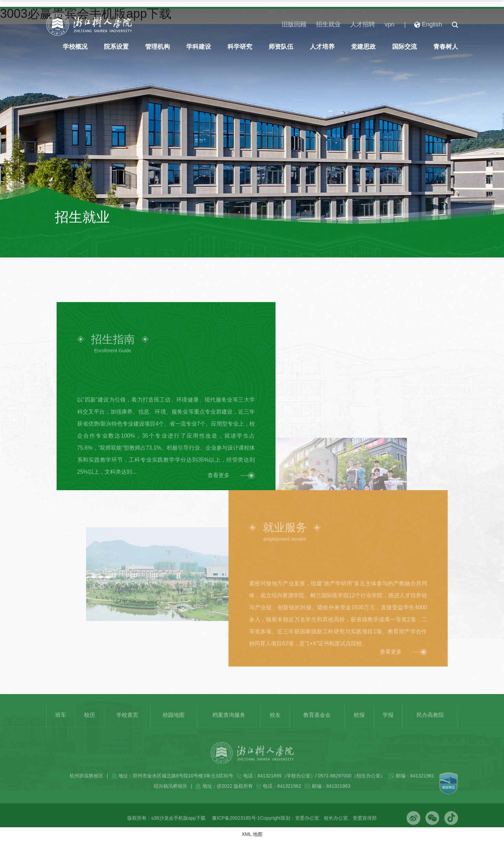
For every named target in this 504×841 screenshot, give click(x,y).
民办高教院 (430, 725)
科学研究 (240, 47)
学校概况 (75, 47)
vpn (390, 24)
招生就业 (328, 24)
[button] (455, 25)
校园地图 (174, 725)
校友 (275, 725)
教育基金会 (317, 725)
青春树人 (446, 47)
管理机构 (157, 47)
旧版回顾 (294, 24)
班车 (61, 725)
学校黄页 (127, 725)
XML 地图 (252, 834)
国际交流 (405, 47)
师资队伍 (281, 47)
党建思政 (363, 47)
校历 (90, 725)
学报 (388, 725)
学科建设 (199, 47)
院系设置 (116, 47)
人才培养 (322, 47)
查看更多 (219, 486)
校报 (359, 725)
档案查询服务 (229, 725)
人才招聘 (363, 24)
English (428, 24)
